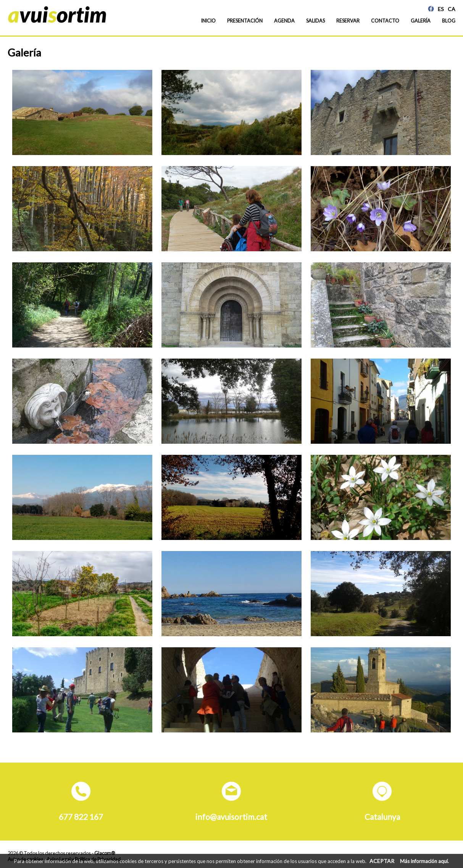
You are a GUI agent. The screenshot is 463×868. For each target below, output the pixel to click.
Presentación (245, 21)
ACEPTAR (382, 861)
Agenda (284, 21)
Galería (421, 21)
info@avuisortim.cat (231, 817)
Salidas (315, 21)
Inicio (208, 21)
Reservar (348, 21)
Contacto (385, 21)
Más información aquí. (424, 861)
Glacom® (105, 853)
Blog (449, 21)
